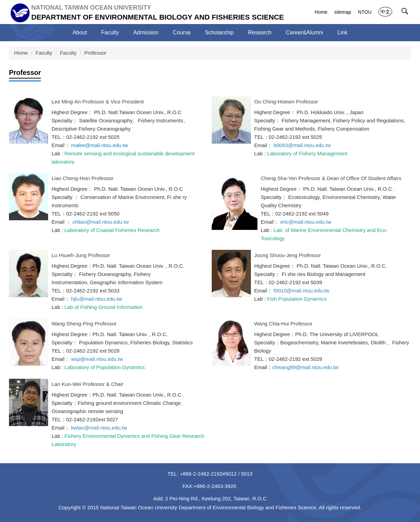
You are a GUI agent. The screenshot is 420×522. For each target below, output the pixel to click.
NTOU (365, 12)
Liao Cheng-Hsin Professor (82, 178)
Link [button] (342, 32)
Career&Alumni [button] (305, 32)
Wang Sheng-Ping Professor (84, 324)
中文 (385, 12)
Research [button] (259, 32)
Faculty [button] (110, 32)
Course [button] (182, 32)
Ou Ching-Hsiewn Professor (286, 102)
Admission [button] (146, 32)
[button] (406, 13)
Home (321, 12)
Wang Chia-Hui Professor (284, 324)
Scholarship (219, 32)
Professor (95, 53)
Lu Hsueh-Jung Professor (81, 255)
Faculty (44, 53)
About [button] (80, 32)
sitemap (343, 12)
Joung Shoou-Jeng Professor (288, 255)
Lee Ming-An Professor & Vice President (98, 102)
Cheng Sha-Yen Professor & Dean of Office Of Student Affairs (331, 178)
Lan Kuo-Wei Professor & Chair (87, 384)
